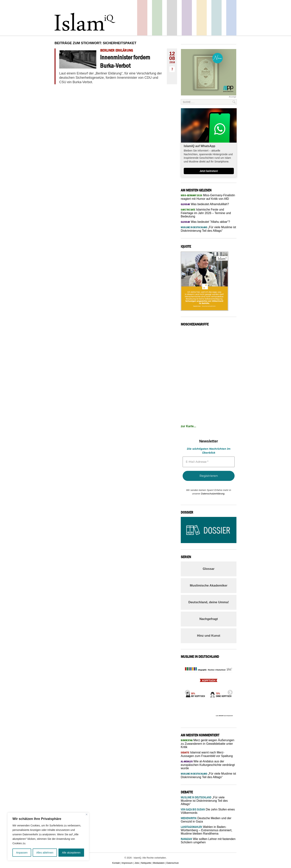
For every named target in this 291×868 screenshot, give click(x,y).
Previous (186, 691)
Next (229, 691)
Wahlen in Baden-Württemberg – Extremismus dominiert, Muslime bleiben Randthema (206, 830)
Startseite (172, 18)
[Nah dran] (87, 814)
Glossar (209, 569)
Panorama (231, 18)
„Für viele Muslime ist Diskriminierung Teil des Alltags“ (204, 801)
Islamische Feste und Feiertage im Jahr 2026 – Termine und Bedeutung (206, 213)
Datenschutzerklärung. (213, 494)
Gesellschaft (157, 18)
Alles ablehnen (45, 853)
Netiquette (146, 863)
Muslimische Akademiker (209, 586)
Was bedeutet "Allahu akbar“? (205, 222)
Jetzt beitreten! (209, 171)
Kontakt (116, 863)
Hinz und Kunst (209, 636)
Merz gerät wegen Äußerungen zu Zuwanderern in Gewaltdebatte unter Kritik (208, 744)
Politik (142, 18)
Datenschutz (173, 863)
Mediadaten (159, 863)
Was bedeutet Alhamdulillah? (205, 204)
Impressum (127, 863)
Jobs (137, 863)
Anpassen (22, 853)
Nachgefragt (209, 619)
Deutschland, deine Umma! (209, 602)
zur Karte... (188, 426)
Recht (202, 18)
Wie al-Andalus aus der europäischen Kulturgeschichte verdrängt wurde (208, 765)
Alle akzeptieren (71, 853)
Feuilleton (187, 18)
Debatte (216, 18)
